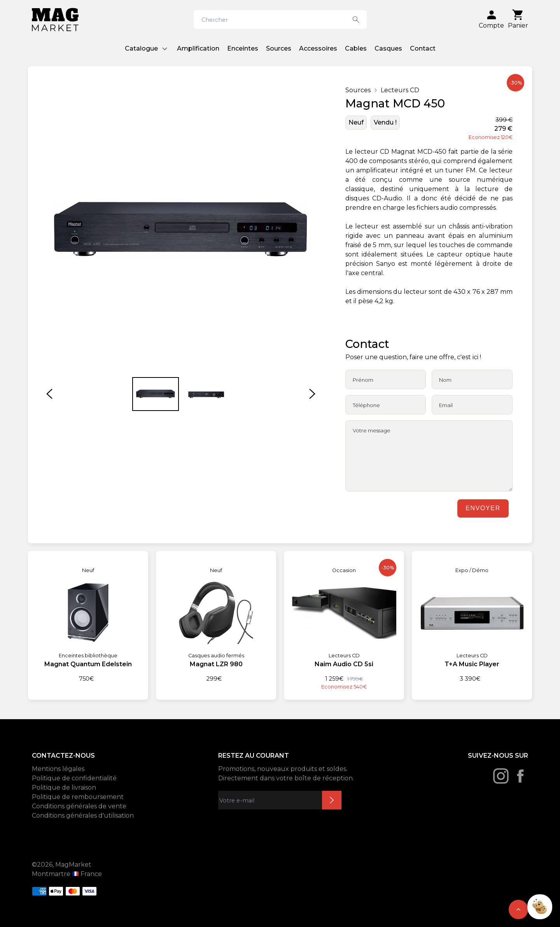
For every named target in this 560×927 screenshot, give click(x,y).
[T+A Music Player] (472, 617)
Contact (423, 48)
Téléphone (366, 405)
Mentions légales (58, 769)
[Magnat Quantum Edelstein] (88, 617)
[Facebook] (520, 776)
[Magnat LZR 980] (216, 617)
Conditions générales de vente (79, 806)
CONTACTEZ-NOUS (63, 756)
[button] (49, 394)
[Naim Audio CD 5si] (344, 621)
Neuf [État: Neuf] (356, 122)
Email (446, 405)
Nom (445, 380)
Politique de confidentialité (74, 778)
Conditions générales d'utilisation (83, 816)
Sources (279, 48)
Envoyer (483, 508)
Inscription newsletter (332, 800)
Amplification (198, 48)
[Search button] (356, 19)
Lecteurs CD (400, 90)
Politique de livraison (64, 787)
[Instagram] (501, 776)
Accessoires (318, 48)
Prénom (363, 380)
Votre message (372, 430)
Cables (356, 48)
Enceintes (243, 48)
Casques (388, 48)
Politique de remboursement (78, 797)
